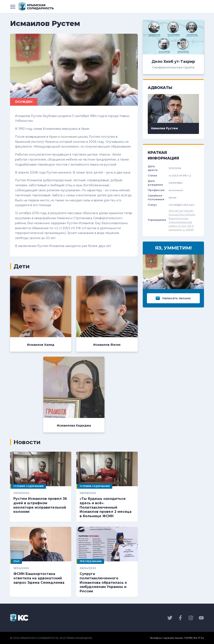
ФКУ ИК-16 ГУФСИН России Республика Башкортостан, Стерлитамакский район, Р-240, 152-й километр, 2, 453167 (182, 220)
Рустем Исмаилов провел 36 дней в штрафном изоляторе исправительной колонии (40, 505)
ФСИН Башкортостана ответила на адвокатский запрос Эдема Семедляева (39, 578)
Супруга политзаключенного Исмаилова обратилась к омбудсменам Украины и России (103, 582)
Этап (16, 561)
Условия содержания (28, 486)
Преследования (91, 561)
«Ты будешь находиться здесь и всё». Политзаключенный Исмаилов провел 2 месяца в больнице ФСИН (106, 507)
